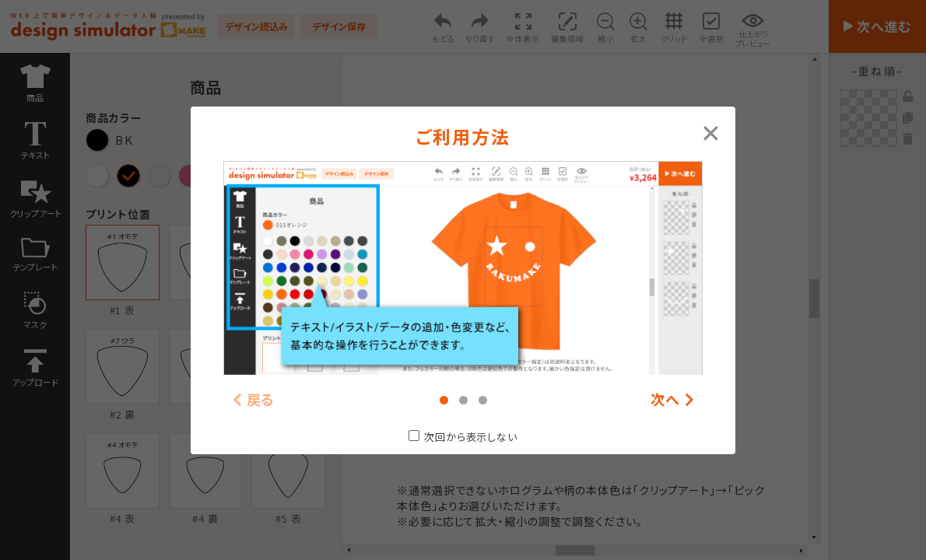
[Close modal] (711, 131)
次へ (665, 399)
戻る (261, 399)
